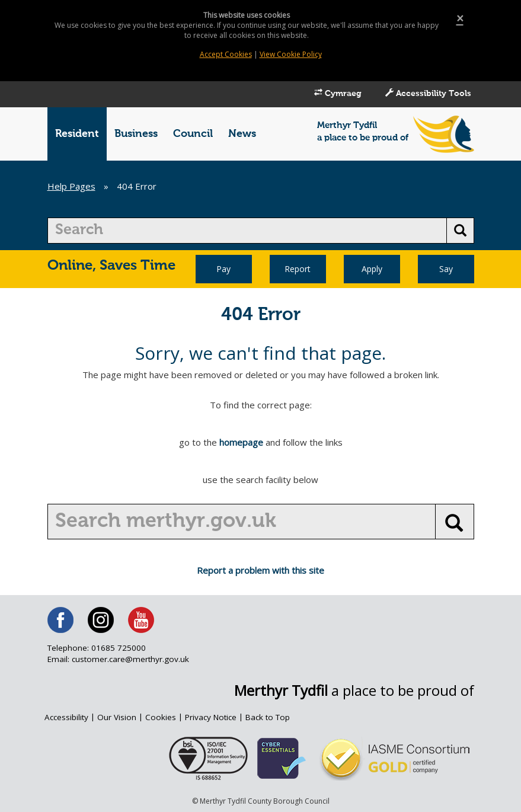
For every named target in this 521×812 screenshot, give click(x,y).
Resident (77, 134)
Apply (372, 269)
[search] (247, 231)
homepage (241, 442)
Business (136, 134)
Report (298, 269)
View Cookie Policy (291, 54)
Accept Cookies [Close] (226, 54)
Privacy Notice (211, 717)
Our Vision (117, 717)
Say (446, 269)
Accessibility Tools (428, 93)
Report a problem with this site (260, 570)
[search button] (460, 231)
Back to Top (268, 717)
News (242, 134)
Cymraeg (338, 93)
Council (193, 134)
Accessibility (66, 717)
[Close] (460, 19)
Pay (223, 269)
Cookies (161, 717)
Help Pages (71, 186)
